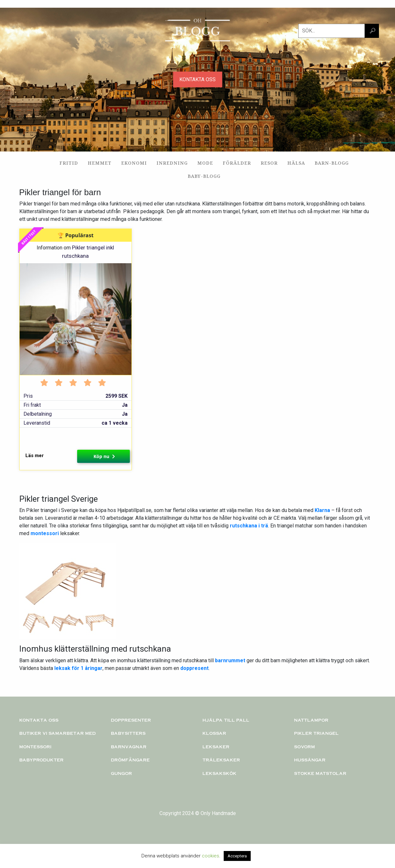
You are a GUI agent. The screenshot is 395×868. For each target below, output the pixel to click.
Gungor (121, 773)
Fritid (69, 163)
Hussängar (310, 760)
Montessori (35, 747)
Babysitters (128, 733)
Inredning (172, 163)
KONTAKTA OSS (197, 79)
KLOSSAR (214, 733)
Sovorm (305, 747)
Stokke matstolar (320, 773)
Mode (205, 163)
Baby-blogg (204, 176)
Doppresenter (131, 720)
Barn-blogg (332, 163)
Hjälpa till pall (226, 720)
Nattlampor (311, 720)
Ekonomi (134, 163)
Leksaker (216, 747)
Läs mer (35, 456)
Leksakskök (220, 773)
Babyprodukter (41, 760)
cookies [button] (211, 856)
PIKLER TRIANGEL (316, 733)
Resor (269, 163)
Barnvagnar (129, 747)
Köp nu (104, 456)
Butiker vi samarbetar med (58, 733)
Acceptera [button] (237, 856)
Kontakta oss (39, 720)
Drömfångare (130, 760)
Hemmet (100, 163)
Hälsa (296, 163)
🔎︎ (373, 31)
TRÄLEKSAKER (221, 760)
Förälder (237, 163)
